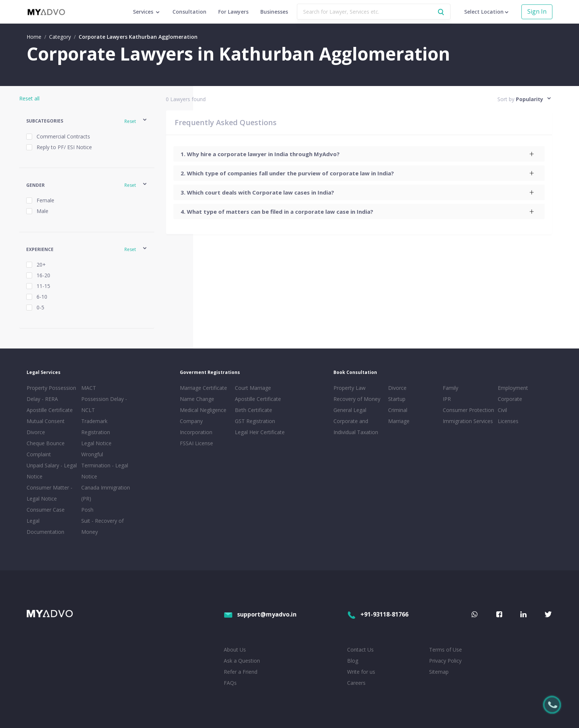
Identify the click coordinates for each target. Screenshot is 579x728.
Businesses (274, 12)
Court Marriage (253, 388)
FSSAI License (196, 443)
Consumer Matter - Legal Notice (49, 493)
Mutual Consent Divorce (46, 427)
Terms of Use (446, 650)
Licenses (508, 421)
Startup (397, 399)
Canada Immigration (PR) (106, 493)
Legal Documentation (45, 526)
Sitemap (439, 672)
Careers (356, 683)
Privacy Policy (445, 661)
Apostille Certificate (50, 410)
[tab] (359, 154)
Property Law (350, 388)
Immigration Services (468, 421)
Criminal (398, 410)
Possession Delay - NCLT (104, 404)
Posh (87, 510)
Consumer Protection (468, 410)
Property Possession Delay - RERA (51, 393)
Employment (513, 388)
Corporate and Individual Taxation (356, 427)
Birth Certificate (253, 410)
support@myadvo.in (260, 614)
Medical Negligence (203, 410)
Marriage (399, 421)
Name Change (197, 399)
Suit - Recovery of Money (102, 526)
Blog (353, 661)
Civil (502, 410)
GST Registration (255, 421)
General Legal (350, 410)
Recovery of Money (357, 399)
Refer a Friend (241, 672)
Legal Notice (96, 443)
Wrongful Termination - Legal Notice (105, 465)
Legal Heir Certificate (260, 432)
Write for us (361, 672)
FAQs (230, 683)
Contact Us (360, 650)
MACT (89, 388)
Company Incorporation (196, 427)
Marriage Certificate (203, 388)
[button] (87, 121)
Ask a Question (242, 661)
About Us (235, 650)
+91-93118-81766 (378, 614)
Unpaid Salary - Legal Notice (52, 471)
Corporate (510, 399)
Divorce (397, 388)
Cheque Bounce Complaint (46, 449)
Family (450, 388)
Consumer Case (46, 510)
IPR (447, 399)
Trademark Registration (96, 427)
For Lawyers (233, 12)
